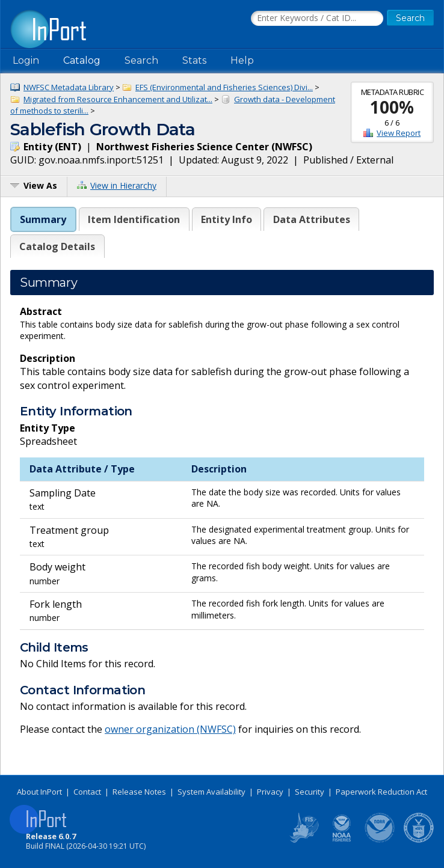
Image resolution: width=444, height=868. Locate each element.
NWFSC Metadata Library (69, 87)
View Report (399, 133)
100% (392, 107)
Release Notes (139, 792)
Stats (194, 60)
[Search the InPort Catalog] (317, 19)
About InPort (39, 792)
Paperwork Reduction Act (381, 792)
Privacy (270, 792)
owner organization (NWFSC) (170, 729)
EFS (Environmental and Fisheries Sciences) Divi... (224, 87)
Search (141, 60)
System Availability (211, 792)
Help (242, 60)
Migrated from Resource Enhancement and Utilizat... (118, 99)
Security (310, 792)
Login (26, 60)
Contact (87, 792)
